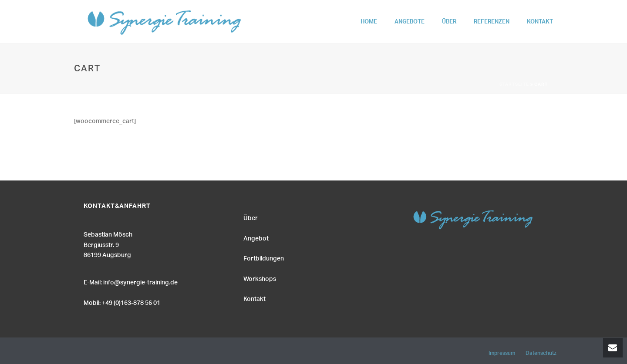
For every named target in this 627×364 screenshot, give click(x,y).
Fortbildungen (264, 257)
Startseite (514, 85)
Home (369, 23)
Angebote (410, 23)
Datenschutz (541, 352)
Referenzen (492, 23)
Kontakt (540, 23)
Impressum (502, 352)
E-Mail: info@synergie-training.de (131, 281)
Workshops (260, 278)
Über (449, 23)
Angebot (256, 237)
